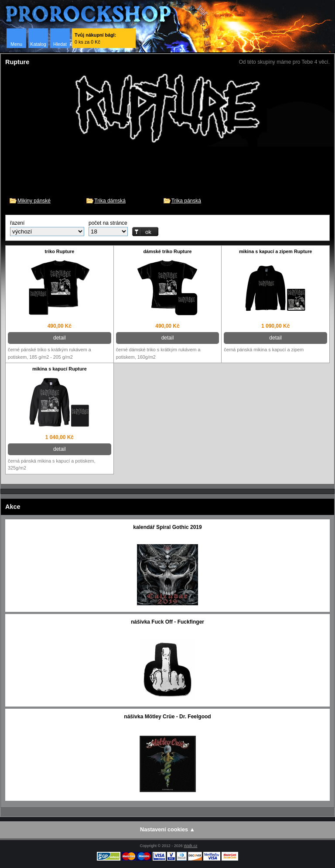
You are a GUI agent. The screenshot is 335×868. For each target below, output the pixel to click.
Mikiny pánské (34, 201)
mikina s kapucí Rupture (60, 369)
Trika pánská (186, 201)
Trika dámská (110, 201)
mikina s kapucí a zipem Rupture (275, 251)
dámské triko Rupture (167, 251)
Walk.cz (190, 846)
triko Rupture (59, 251)
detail (60, 338)
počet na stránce (108, 223)
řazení (17, 223)
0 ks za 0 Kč (95, 38)
